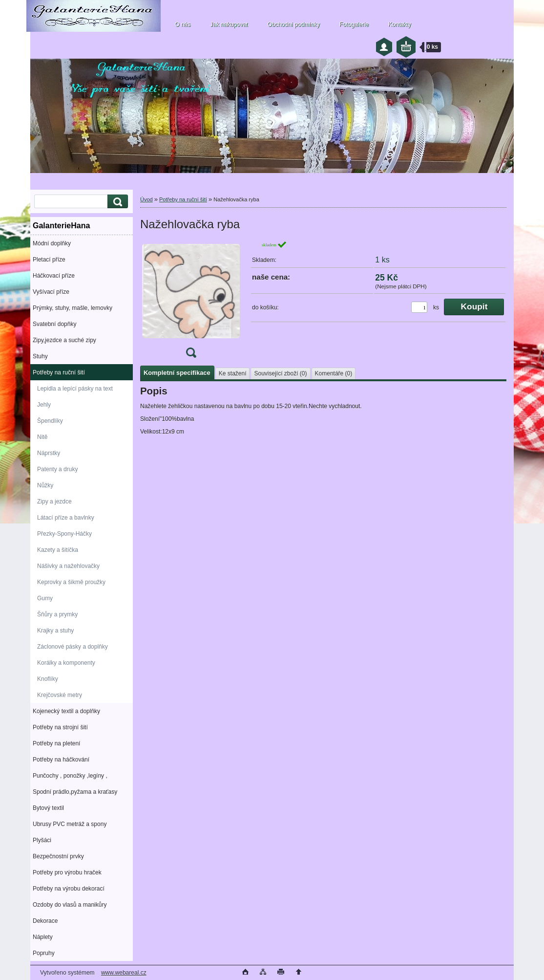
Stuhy (40, 356)
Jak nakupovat (229, 24)
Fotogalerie (354, 24)
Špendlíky (50, 421)
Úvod (146, 199)
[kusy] (419, 307)
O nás (183, 24)
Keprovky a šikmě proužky (71, 582)
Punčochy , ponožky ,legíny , (70, 776)
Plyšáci (42, 840)
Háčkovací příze (54, 276)
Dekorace (45, 921)
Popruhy (44, 953)
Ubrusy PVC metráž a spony (70, 824)
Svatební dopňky (54, 324)
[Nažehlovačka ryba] (191, 302)
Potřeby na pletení (56, 743)
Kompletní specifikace (177, 373)
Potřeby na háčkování (61, 760)
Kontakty (400, 24)
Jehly (44, 405)
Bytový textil (48, 808)
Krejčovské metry (60, 695)
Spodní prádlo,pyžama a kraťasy (75, 792)
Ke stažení (233, 373)
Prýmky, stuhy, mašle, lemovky (73, 308)
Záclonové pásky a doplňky (73, 647)
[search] (116, 202)
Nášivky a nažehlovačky (68, 566)
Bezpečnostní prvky (58, 856)
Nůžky (45, 485)
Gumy (45, 598)
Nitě (42, 437)
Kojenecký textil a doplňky (66, 711)
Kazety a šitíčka (58, 550)
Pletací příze (49, 260)
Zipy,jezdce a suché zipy (64, 340)
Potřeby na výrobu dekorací (69, 889)
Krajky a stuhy (55, 631)
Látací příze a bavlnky (66, 518)
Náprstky (49, 453)
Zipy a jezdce (54, 501)
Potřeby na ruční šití (59, 372)
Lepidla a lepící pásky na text (75, 389)
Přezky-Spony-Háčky (64, 534)
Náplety (43, 937)
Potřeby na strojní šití (60, 727)
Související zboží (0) (280, 373)
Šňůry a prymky (57, 614)
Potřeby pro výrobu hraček (67, 872)
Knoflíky (48, 679)
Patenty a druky (57, 469)
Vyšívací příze (51, 292)
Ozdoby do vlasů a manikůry (70, 905)
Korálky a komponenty (66, 663)
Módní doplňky (52, 243)
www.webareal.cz (124, 973)
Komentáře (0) (334, 373)
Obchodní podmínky (293, 24)
